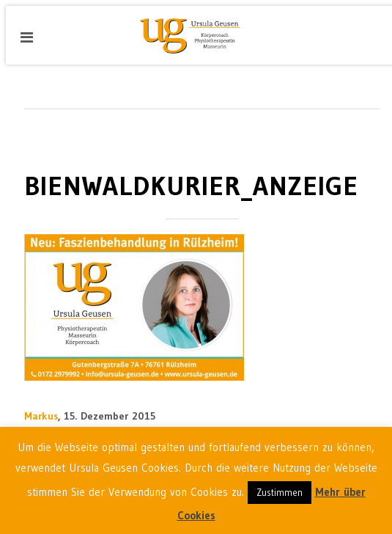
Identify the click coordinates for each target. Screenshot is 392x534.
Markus (41, 416)
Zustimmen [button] (280, 492)
